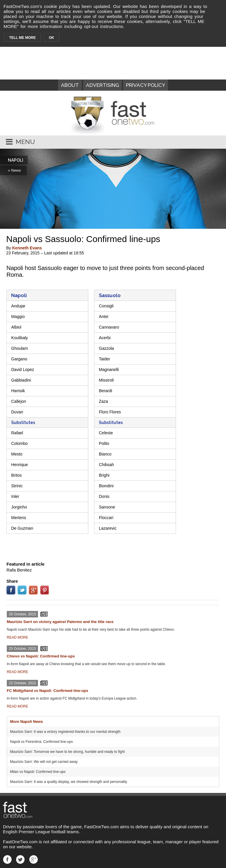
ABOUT (70, 85)
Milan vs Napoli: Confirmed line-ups (38, 772)
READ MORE (18, 637)
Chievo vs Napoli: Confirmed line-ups (41, 656)
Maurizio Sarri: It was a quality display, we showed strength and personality (69, 782)
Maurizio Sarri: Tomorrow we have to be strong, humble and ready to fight (67, 752)
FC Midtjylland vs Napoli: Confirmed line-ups (48, 691)
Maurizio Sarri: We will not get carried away (44, 762)
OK (51, 38)
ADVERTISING (102, 85)
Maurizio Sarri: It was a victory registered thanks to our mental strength (65, 732)
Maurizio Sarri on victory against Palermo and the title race (60, 622)
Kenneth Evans (27, 248)
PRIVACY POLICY (146, 85)
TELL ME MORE (22, 38)
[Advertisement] (113, 547)
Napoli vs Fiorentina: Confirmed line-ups (41, 742)
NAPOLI (16, 160)
